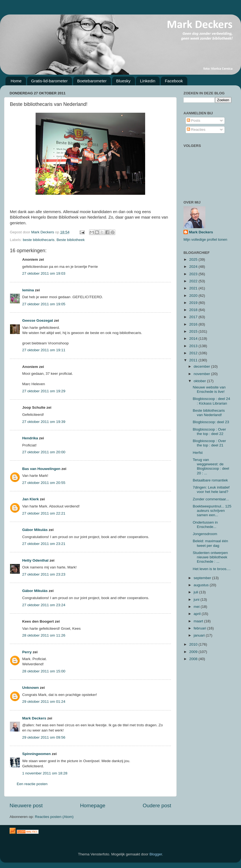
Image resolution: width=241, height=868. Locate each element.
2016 (194, 324)
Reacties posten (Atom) (54, 817)
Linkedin (148, 81)
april (198, 614)
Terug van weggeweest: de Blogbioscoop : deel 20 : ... (211, 466)
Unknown (31, 688)
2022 (194, 281)
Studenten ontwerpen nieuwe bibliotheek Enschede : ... (210, 557)
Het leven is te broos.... (212, 569)
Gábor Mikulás (35, 530)
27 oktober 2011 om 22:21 (44, 513)
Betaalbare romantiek (210, 480)
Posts (194, 121)
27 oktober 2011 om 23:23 (44, 574)
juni (197, 600)
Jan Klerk (31, 499)
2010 (194, 644)
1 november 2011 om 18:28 (45, 773)
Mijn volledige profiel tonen (205, 240)
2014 (194, 339)
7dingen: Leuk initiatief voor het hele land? (211, 490)
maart (199, 621)
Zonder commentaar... (211, 499)
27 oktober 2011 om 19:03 (44, 273)
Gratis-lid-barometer (49, 81)
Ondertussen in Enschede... (205, 525)
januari (200, 635)
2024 (194, 267)
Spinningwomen (36, 754)
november (202, 374)
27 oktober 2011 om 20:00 (44, 452)
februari (200, 628)
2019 (194, 303)
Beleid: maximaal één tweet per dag (210, 543)
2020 (194, 296)
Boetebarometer (92, 81)
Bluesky (123, 81)
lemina (28, 290)
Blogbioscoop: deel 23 (211, 422)
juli (196, 592)
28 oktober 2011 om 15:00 (44, 671)
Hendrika (30, 438)
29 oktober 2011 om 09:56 (44, 737)
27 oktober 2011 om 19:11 (44, 350)
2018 (194, 310)
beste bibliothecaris (39, 240)
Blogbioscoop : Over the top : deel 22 (210, 432)
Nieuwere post (26, 805)
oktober (200, 381)
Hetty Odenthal (35, 560)
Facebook (174, 81)
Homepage (93, 805)
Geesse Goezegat (38, 320)
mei (197, 607)
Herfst (198, 453)
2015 (194, 331)
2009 (194, 652)
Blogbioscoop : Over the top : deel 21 (210, 443)
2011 (194, 360)
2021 (194, 288)
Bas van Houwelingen (41, 469)
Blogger (156, 854)
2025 (194, 259)
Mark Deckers (34, 718)
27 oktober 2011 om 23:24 (44, 605)
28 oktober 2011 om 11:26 (44, 635)
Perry (27, 652)
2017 (194, 317)
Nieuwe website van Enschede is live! (209, 389)
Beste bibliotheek (71, 240)
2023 (194, 274)
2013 (194, 346)
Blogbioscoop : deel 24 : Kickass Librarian (212, 401)
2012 (194, 353)
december (202, 366)
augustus (202, 585)
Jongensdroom (205, 534)
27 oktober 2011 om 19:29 (44, 391)
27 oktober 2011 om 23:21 (44, 544)
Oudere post (157, 805)
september (203, 578)
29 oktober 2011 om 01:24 (44, 702)
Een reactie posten (32, 784)
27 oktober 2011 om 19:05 (44, 304)
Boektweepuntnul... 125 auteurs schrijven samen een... (212, 511)
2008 (194, 659)
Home (16, 81)
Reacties (196, 130)
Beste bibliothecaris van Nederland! (209, 413)
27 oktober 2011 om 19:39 (44, 422)
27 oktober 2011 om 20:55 (44, 483)
